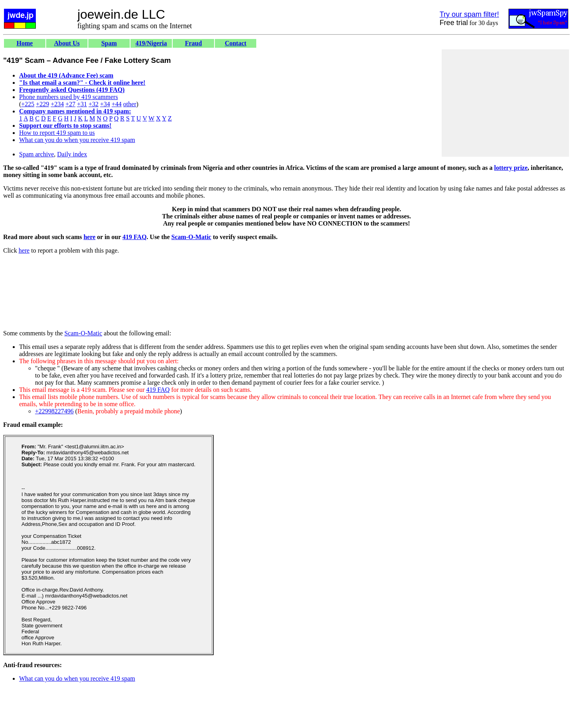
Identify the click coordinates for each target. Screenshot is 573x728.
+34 (105, 104)
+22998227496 (54, 411)
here (90, 237)
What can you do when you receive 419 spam (77, 140)
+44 (117, 104)
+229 (42, 104)
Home (25, 43)
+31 (82, 104)
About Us (67, 43)
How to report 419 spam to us (57, 133)
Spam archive (37, 154)
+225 (28, 104)
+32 (93, 104)
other (130, 104)
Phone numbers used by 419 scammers (68, 97)
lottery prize (511, 168)
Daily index (72, 154)
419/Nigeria (151, 43)
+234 (57, 104)
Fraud (194, 43)
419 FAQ (135, 237)
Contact (236, 43)
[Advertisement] (505, 103)
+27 (70, 104)
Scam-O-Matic (191, 237)
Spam (109, 43)
